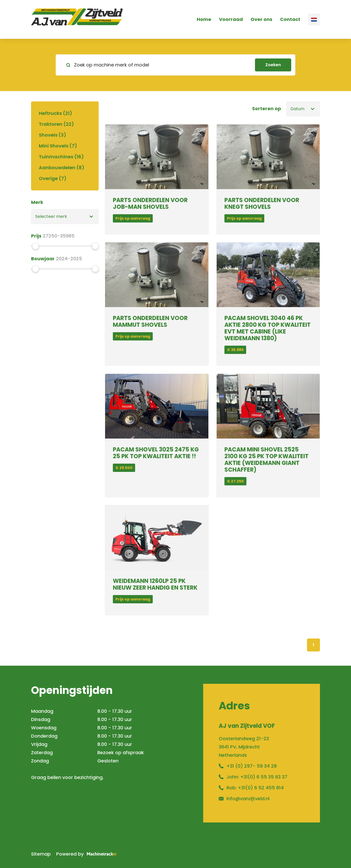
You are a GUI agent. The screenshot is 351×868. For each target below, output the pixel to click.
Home (204, 19)
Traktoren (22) (56, 124)
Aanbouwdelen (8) (62, 168)
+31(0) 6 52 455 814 (261, 788)
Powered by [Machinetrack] (88, 854)
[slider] (35, 246)
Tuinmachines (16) (61, 157)
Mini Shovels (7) (58, 146)
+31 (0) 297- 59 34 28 (252, 766)
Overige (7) (53, 178)
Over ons (261, 19)
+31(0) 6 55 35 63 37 (264, 777)
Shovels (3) (53, 135)
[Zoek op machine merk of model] (157, 65)
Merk (37, 202)
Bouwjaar (43, 259)
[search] (175, 65)
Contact (290, 19)
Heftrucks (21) (56, 113)
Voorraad (231, 19)
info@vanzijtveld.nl (248, 799)
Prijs (36, 236)
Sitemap (41, 854)
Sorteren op (267, 109)
